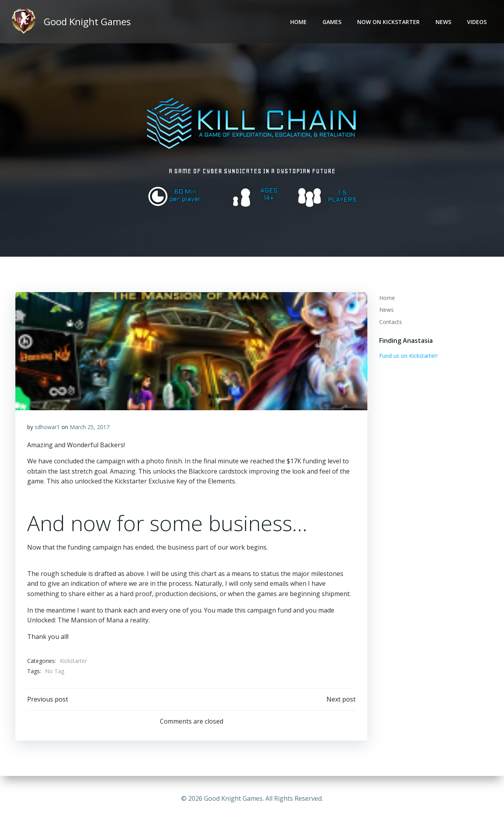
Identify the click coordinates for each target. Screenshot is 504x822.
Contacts (391, 322)
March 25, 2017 (90, 427)
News (443, 22)
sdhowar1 (47, 427)
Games (332, 22)
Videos (477, 22)
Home (298, 22)
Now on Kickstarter (388, 22)
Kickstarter (73, 661)
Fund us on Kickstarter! (408, 356)
